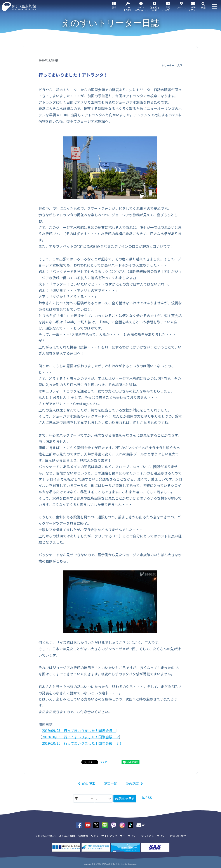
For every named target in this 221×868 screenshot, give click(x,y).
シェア (104, 762)
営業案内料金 (155, 9)
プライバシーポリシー (154, 836)
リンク (95, 836)
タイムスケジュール (141, 9)
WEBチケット (193, 9)
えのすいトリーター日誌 (110, 23)
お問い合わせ (178, 836)
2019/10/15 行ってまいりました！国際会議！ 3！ (82, 743)
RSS (149, 797)
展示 (114, 7)
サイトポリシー (129, 836)
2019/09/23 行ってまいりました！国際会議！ (79, 730)
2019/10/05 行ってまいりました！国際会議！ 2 (80, 737)
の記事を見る (125, 799)
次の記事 (132, 783)
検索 (203, 7)
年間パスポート (168, 9)
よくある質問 (67, 836)
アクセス (181, 7)
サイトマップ (109, 836)
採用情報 (83, 836)
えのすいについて (46, 836)
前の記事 (89, 783)
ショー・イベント (128, 9)
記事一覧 (110, 783)
